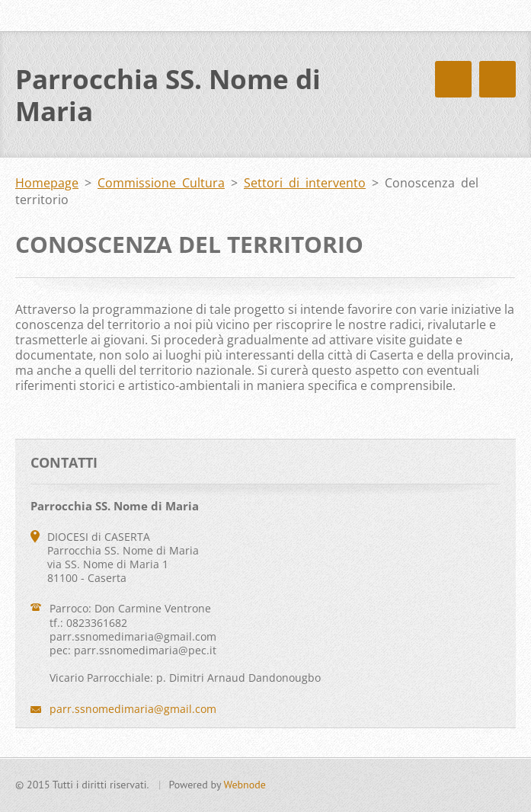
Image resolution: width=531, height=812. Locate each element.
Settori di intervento (305, 183)
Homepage (47, 183)
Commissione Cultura (161, 183)
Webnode (244, 785)
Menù (497, 79)
